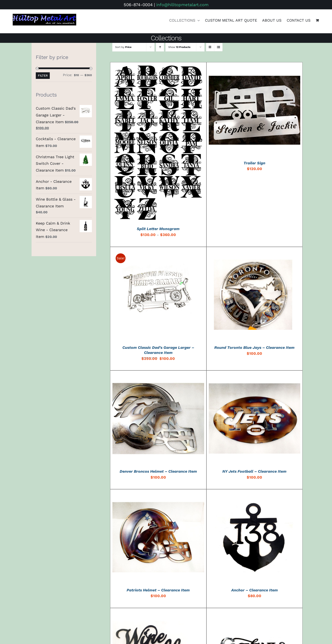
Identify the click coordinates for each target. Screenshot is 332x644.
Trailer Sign (254, 163)
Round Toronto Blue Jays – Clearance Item (254, 347)
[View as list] (218, 47)
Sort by (123, 47)
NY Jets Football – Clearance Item (254, 471)
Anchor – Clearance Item (255, 590)
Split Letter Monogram (158, 229)
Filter (43, 75)
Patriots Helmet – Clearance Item (158, 590)
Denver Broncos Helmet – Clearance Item (158, 471)
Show (179, 47)
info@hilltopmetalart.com (182, 5)
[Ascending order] (160, 47)
